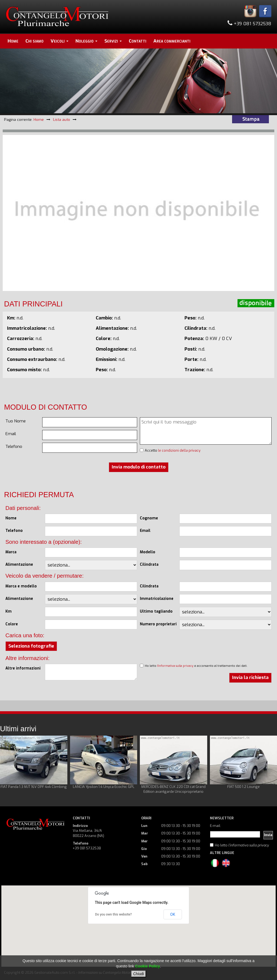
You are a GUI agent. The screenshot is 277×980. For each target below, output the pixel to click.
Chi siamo (34, 41)
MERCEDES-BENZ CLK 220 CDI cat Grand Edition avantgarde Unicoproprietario (173, 789)
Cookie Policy (148, 966)
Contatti (138, 41)
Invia (268, 835)
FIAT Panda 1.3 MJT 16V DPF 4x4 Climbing (34, 787)
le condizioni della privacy (179, 450)
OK (173, 914)
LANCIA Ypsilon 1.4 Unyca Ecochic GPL (104, 787)
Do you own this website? (114, 914)
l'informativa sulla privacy (175, 666)
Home (13, 41)
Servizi (113, 41)
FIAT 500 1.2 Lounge (243, 787)
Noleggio (86, 41)
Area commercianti (172, 41)
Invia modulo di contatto (139, 467)
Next (270, 765)
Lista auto (62, 119)
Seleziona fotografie (31, 646)
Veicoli (60, 41)
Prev (7, 765)
